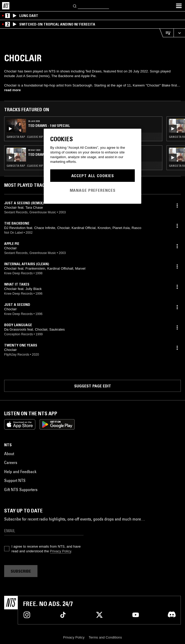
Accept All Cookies (93, 176)
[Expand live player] (179, 33)
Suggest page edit (93, 386)
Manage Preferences (93, 190)
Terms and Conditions (105, 637)
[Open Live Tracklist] (167, 33)
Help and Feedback (20, 472)
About (9, 454)
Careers (11, 462)
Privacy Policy (60, 551)
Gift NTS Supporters (21, 490)
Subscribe (21, 571)
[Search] (75, 6)
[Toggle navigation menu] (179, 6)
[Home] (6, 6)
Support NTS (15, 480)
